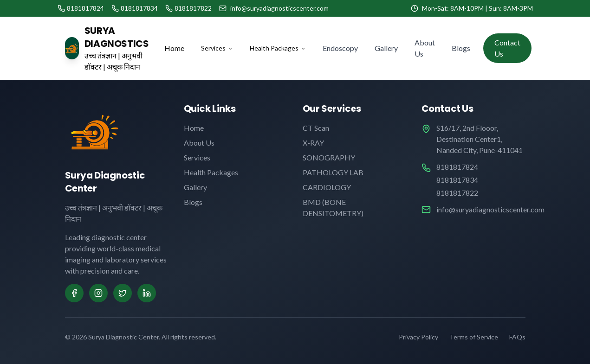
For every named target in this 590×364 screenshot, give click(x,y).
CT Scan (316, 128)
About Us (425, 48)
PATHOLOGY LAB (333, 172)
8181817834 (457, 180)
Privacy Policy (418, 337)
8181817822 (457, 193)
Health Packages (278, 48)
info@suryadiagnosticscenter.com (490, 209)
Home (174, 48)
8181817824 (457, 167)
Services (217, 48)
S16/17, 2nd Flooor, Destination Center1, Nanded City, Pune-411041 (480, 139)
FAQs (517, 337)
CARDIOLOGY (327, 187)
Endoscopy (340, 48)
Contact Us (507, 48)
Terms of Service (474, 337)
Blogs (461, 48)
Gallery (386, 48)
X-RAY (313, 143)
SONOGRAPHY (329, 157)
